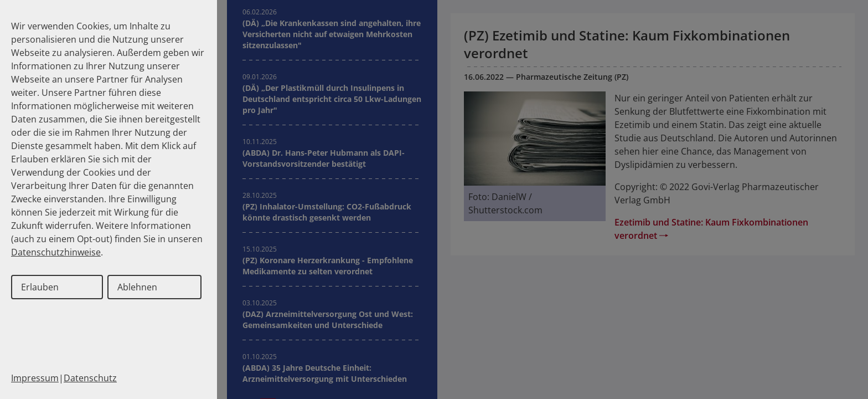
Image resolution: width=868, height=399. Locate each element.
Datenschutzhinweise (56, 252)
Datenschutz (90, 378)
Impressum (35, 378)
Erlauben (40, 287)
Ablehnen (137, 287)
